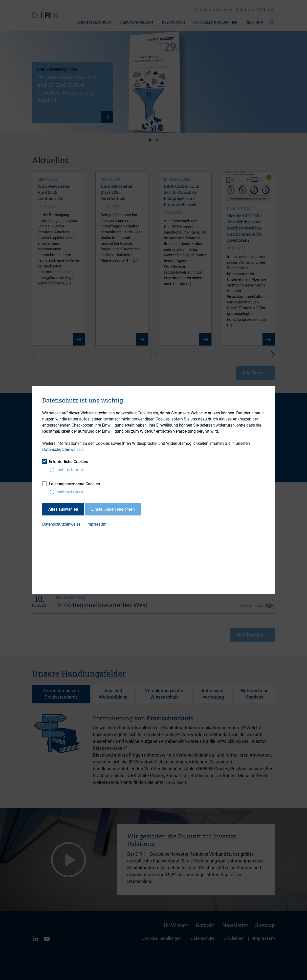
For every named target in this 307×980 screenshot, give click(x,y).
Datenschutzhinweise (61, 524)
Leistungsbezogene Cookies (71, 484)
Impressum (96, 524)
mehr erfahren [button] (66, 470)
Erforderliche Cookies (65, 462)
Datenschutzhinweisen (62, 449)
